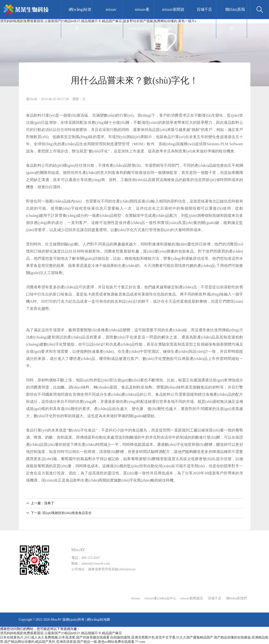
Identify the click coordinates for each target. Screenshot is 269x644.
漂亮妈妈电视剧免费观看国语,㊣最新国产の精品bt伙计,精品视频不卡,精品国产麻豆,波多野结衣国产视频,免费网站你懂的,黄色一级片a (98, 21)
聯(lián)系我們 (235, 19)
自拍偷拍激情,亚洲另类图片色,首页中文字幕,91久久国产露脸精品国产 (162, 637)
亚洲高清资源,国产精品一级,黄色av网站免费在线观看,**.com (101, 642)
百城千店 (204, 9)
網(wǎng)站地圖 (98, 620)
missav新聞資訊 (173, 19)
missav (111, 9)
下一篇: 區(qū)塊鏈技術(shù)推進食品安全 (61, 513)
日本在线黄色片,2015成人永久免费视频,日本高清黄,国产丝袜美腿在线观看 (55, 637)
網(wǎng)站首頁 (80, 19)
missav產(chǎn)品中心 (139, 19)
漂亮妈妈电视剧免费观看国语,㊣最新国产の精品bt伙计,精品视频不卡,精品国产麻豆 (61, 633)
